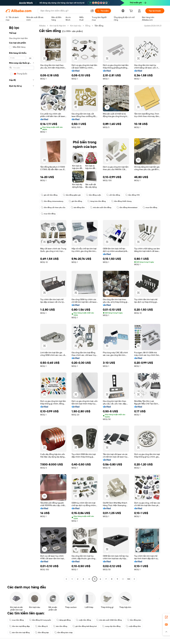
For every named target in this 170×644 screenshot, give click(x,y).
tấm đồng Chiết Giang (121, 201)
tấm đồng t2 (42, 626)
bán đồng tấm (78, 207)
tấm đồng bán (134, 620)
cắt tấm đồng (113, 195)
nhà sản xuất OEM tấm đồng (109, 620)
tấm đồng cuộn (93, 195)
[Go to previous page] (66, 579)
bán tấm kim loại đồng (19, 633)
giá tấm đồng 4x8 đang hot (85, 626)
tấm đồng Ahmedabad (127, 207)
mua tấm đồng (150, 207)
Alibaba (42, 26)
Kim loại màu (76, 26)
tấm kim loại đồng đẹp (19, 626)
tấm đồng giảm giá (72, 195)
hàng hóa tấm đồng (97, 201)
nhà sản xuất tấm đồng (101, 207)
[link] (166, 617)
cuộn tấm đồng (83, 620)
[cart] (132, 11)
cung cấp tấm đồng (111, 626)
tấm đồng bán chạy (63, 633)
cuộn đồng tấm (133, 626)
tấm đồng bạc (42, 633)
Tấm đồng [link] (99, 26)
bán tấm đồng (60, 626)
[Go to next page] (134, 579)
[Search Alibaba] (64, 11)
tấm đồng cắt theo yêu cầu (53, 207)
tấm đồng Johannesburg (52, 201)
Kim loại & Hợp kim (58, 26)
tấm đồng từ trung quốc (40, 620)
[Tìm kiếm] (103, 11)
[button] (92, 11)
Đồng (88, 26)
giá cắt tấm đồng (49, 195)
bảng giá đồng (64, 620)
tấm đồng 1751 (133, 195)
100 (129, 579)
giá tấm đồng (75, 201)
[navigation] (22, 303)
